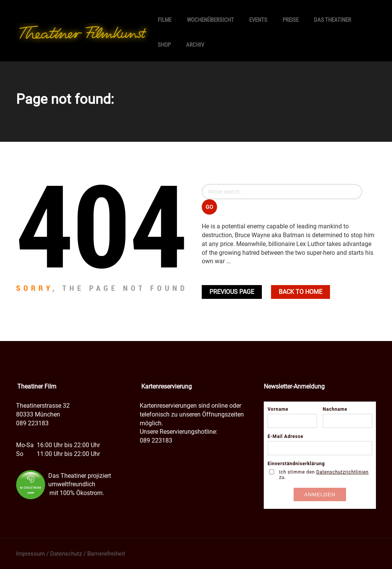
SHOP (164, 45)
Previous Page (232, 292)
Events (258, 20)
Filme (165, 20)
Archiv (195, 45)
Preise (291, 20)
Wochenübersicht (210, 20)
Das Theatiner (332, 20)
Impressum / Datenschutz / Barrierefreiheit (71, 554)
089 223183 (32, 423)
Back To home (301, 292)
